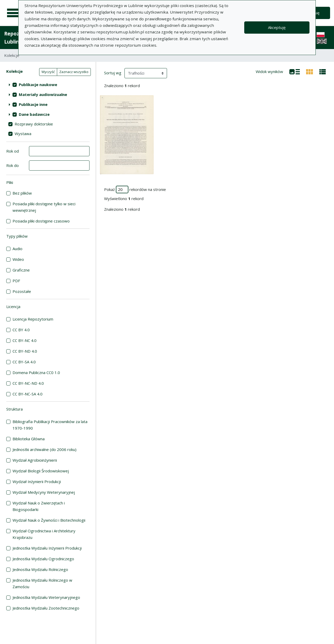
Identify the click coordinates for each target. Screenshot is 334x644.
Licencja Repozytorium (33, 319)
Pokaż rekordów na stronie (135, 189)
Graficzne (21, 270)
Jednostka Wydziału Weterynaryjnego (46, 597)
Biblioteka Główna (29, 439)
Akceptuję (277, 27)
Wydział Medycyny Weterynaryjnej (44, 492)
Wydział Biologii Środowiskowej (41, 471)
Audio (17, 249)
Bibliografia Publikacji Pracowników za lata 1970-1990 (50, 425)
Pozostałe (22, 291)
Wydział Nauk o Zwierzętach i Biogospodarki (39, 506)
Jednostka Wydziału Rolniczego (40, 569)
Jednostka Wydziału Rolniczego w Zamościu (42, 583)
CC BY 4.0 (21, 330)
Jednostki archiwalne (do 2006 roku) (44, 449)
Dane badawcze (34, 114)
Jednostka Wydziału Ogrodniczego (43, 559)
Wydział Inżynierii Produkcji (37, 482)
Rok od (13, 151)
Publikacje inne (33, 104)
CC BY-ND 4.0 (25, 351)
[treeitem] (48, 85)
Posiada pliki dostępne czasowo (41, 221)
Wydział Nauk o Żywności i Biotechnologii (49, 520)
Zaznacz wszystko (74, 72)
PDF (16, 281)
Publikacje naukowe (38, 85)
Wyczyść (48, 72)
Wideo (18, 259)
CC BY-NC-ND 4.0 (28, 383)
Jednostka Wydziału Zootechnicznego (46, 608)
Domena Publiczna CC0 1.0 (36, 372)
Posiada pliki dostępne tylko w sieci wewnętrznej (44, 207)
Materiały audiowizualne (43, 94)
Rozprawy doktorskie (34, 124)
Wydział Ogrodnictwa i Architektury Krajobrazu (44, 534)
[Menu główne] (14, 13)
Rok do (13, 165)
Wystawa (23, 134)
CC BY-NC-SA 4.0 (28, 394)
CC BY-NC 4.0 (25, 340)
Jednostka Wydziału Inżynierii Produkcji (47, 548)
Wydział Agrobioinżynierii (35, 460)
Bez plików (22, 193)
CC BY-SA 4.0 (24, 362)
